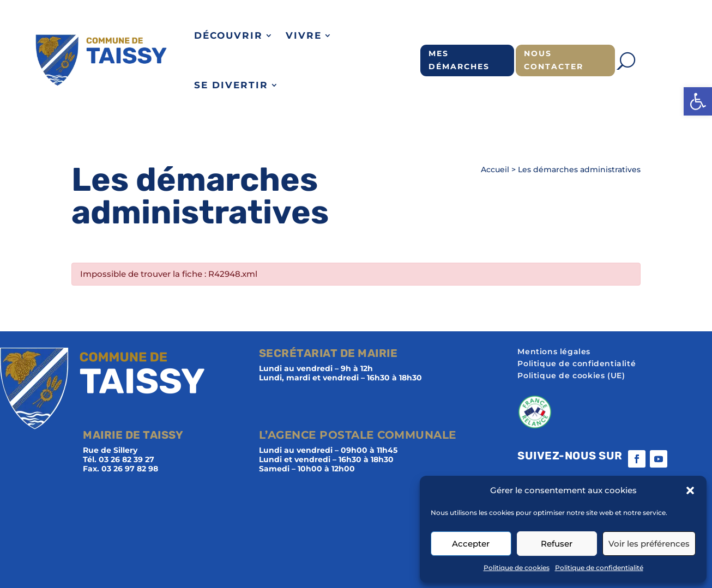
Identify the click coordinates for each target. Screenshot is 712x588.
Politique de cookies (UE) (571, 376)
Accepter (471, 544)
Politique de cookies (517, 568)
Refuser (557, 544)
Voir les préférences (649, 544)
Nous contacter (554, 60)
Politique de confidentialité (599, 568)
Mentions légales (554, 352)
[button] (698, 101)
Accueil (495, 169)
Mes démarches (459, 60)
